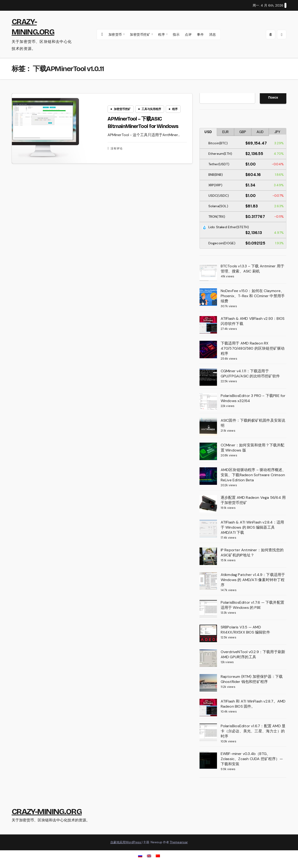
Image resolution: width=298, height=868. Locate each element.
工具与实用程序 (151, 109)
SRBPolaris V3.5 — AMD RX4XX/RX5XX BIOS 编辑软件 (245, 630)
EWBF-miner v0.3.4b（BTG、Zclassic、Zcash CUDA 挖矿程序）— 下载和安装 (252, 759)
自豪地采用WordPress (126, 842)
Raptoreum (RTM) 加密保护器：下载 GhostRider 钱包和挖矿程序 (252, 679)
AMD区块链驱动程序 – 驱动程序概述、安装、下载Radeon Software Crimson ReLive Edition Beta (253, 475)
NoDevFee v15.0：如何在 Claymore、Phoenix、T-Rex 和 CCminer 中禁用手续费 (253, 296)
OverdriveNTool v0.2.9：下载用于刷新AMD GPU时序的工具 (253, 654)
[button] (271, 34)
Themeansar (179, 842)
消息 (212, 34)
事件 (200, 34)
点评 (188, 34)
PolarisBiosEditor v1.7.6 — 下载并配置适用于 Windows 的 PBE (252, 605)
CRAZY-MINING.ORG (47, 811)
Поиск (273, 97)
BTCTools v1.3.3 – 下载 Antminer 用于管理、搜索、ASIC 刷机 (252, 269)
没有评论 (117, 148)
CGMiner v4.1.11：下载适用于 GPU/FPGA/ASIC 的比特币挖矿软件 (250, 374)
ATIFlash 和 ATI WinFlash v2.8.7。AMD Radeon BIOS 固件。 (253, 704)
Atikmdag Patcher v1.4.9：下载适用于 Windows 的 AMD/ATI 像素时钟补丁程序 (253, 580)
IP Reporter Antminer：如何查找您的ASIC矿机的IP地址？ (252, 553)
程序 (162, 34)
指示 (176, 34)
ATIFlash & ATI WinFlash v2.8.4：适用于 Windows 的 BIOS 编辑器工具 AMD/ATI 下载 (252, 527)
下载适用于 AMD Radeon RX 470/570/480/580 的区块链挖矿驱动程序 (253, 348)
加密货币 (116, 34)
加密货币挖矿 (141, 34)
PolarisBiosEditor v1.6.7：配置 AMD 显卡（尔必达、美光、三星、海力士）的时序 (253, 731)
